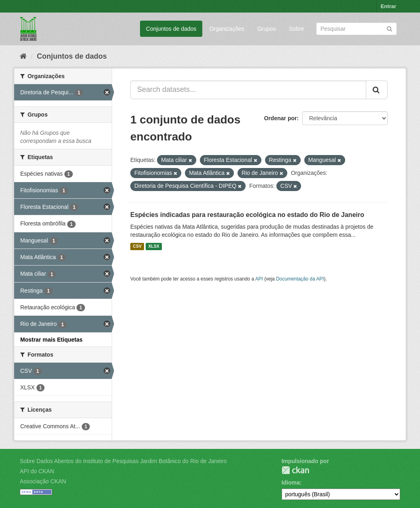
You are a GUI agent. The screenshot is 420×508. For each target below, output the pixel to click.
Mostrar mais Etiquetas (51, 340)
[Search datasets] (356, 29)
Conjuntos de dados (171, 29)
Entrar (388, 6)
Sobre (296, 29)
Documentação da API (300, 279)
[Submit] (389, 28)
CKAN (295, 470)
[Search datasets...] (248, 90)
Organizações (227, 29)
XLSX (154, 247)
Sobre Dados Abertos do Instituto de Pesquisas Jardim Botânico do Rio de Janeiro (123, 461)
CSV (137, 247)
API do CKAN (37, 471)
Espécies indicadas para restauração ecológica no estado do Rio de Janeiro (247, 215)
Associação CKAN (43, 481)
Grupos (267, 29)
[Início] (23, 56)
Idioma (291, 482)
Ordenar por (281, 118)
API (259, 279)
